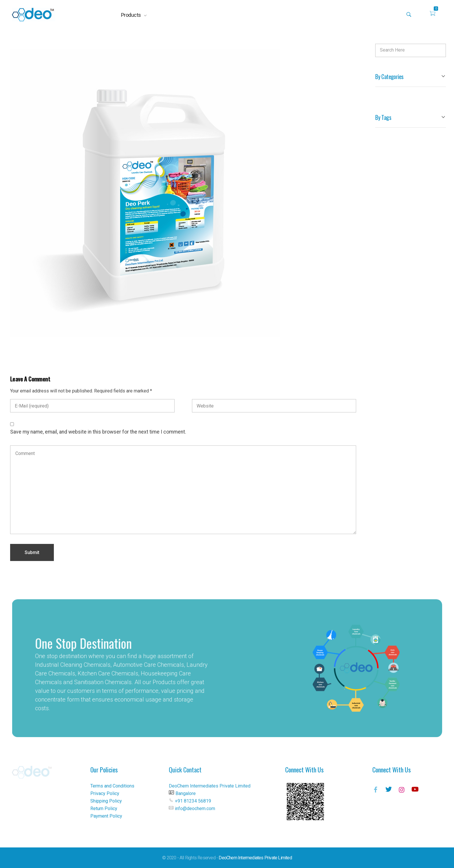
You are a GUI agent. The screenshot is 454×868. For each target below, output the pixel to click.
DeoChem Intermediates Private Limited (255, 858)
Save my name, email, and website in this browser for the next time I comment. (98, 432)
